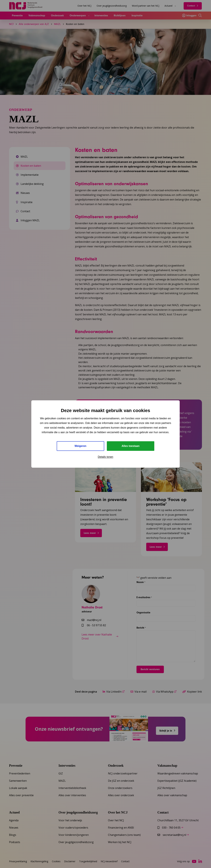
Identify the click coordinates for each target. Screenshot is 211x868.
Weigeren (80, 446)
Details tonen (105, 457)
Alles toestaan (131, 446)
